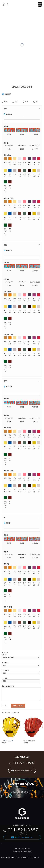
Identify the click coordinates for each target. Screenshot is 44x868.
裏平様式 (6, 399)
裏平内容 (8, 387)
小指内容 (8, 250)
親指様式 (6, 126)
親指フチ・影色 (9, 198)
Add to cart (18, 705)
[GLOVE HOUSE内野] (11, 727)
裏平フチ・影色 (9, 471)
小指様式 (6, 262)
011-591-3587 (24, 763)
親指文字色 (7, 155)
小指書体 (6, 279)
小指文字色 (7, 291)
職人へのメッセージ (8, 686)
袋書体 (6, 552)
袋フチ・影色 (8, 607)
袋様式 (6, 535)
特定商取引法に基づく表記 (22, 852)
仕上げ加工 (5, 663)
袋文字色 (6, 564)
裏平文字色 (7, 428)
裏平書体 (6, 415)
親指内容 (8, 114)
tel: (21, 830)
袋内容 (7, 523)
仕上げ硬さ (5, 670)
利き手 (4, 655)
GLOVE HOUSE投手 (29, 741)
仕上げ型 (5, 678)
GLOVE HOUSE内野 (7, 741)
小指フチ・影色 (9, 334)
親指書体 (6, 143)
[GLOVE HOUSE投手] (33, 727)
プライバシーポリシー (22, 848)
